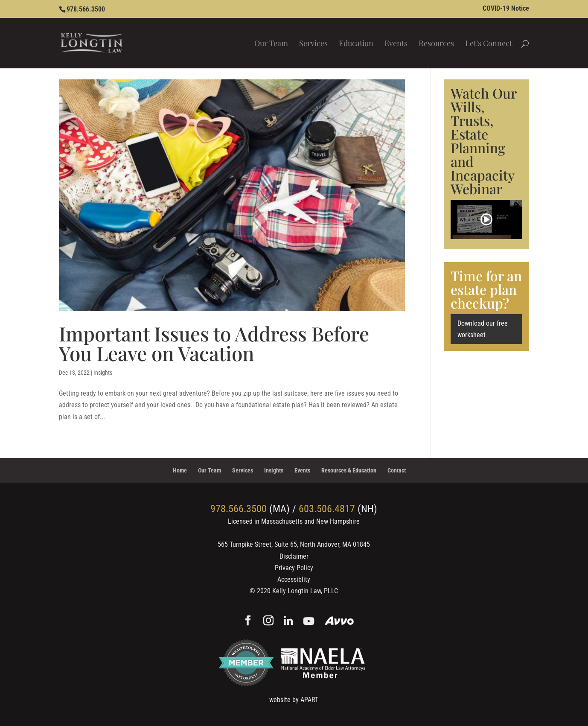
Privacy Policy (294, 568)
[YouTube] (309, 622)
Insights (103, 373)
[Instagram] (268, 621)
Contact (397, 470)
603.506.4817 (327, 509)
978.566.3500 (86, 9)
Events (396, 44)
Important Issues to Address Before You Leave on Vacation (214, 343)
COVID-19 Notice (506, 9)
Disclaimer (294, 556)
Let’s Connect (489, 44)
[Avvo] (339, 622)
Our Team (271, 44)
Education (356, 44)
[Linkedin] (288, 622)
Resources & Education (349, 470)
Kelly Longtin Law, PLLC (305, 591)
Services (313, 44)
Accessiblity (294, 579)
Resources (436, 44)
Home (180, 470)
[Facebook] (248, 621)
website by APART (294, 700)
